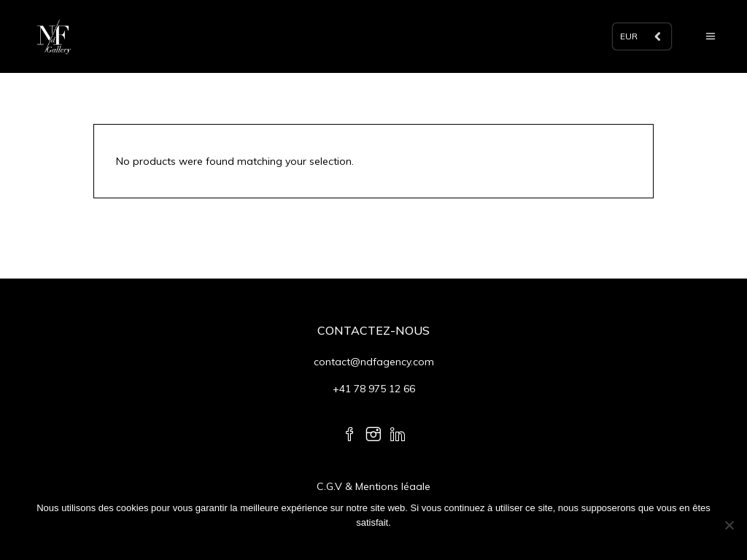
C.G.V (331, 486)
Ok (378, 541)
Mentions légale (393, 486)
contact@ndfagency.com (374, 362)
